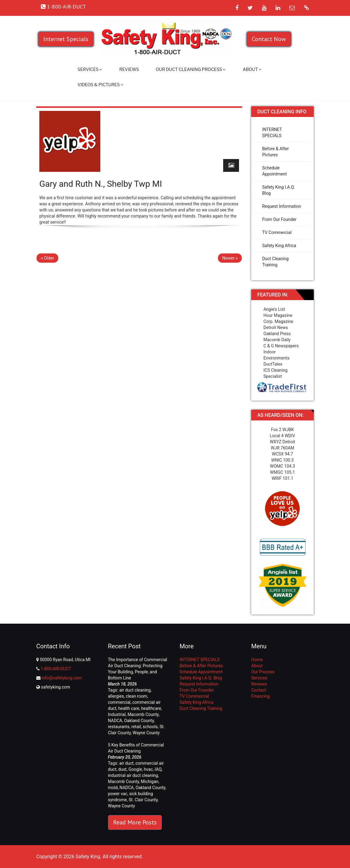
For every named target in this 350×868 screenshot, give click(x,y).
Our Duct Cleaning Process (191, 69)
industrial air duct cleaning (133, 775)
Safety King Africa (279, 246)
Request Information (282, 206)
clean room (137, 696)
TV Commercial (277, 232)
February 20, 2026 (125, 757)
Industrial (117, 714)
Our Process (263, 672)
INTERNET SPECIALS (272, 133)
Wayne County (146, 733)
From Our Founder (279, 219)
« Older (47, 258)
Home (257, 660)
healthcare (151, 708)
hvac (148, 769)
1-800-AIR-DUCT (56, 669)
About (252, 69)
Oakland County (139, 721)
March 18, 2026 (122, 684)
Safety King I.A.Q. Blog (279, 190)
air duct (126, 763)
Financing (261, 696)
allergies (116, 696)
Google (135, 769)
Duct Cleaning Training (275, 262)
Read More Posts (135, 822)
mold (113, 788)
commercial (119, 702)
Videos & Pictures (100, 85)
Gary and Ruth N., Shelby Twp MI (101, 184)
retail (136, 727)
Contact (259, 690)
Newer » (230, 258)
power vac (118, 794)
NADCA (115, 721)
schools (150, 727)
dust (122, 769)
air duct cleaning (135, 690)
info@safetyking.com (62, 678)
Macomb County (143, 714)
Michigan (150, 781)
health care (129, 708)
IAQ (158, 769)
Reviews (129, 69)
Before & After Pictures (275, 152)
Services (90, 69)
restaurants (119, 727)
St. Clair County (143, 800)
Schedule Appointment (275, 171)
